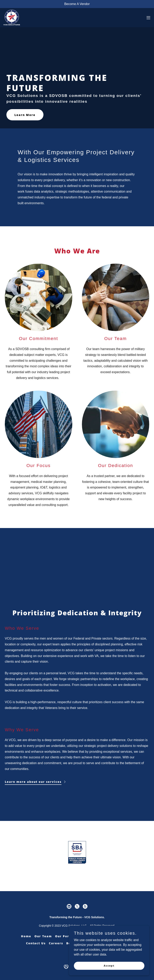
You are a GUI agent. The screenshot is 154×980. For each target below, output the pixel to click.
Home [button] (26, 936)
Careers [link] (56, 943)
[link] (12, 18)
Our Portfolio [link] (67, 936)
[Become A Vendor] (77, 4)
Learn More (25, 115)
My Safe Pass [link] (121, 936)
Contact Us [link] (36, 943)
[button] (148, 18)
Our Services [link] (94, 936)
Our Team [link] (43, 936)
